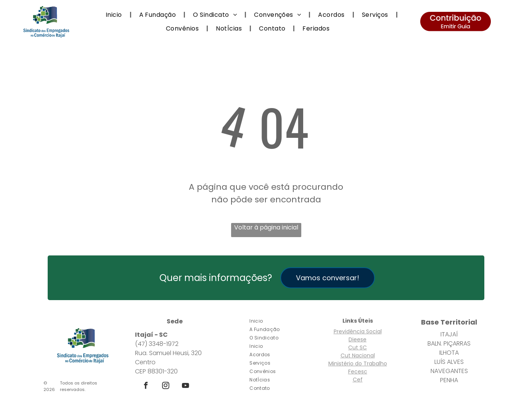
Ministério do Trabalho (358, 363)
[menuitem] (115, 15)
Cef (358, 380)
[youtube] (185, 387)
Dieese (358, 339)
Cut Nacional (358, 355)
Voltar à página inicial (266, 227)
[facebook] (146, 387)
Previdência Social (358, 331)
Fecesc (358, 372)
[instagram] (166, 387)
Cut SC (358, 347)
